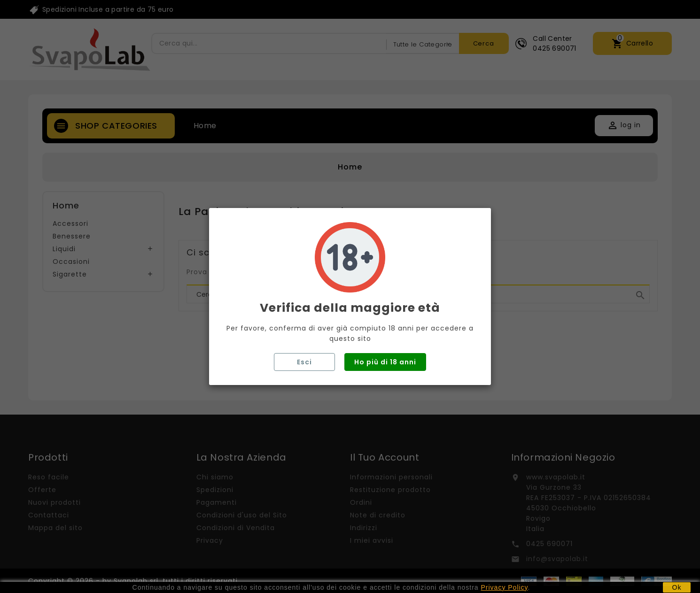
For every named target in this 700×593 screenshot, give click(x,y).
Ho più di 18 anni (385, 362)
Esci (304, 362)
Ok (677, 587)
